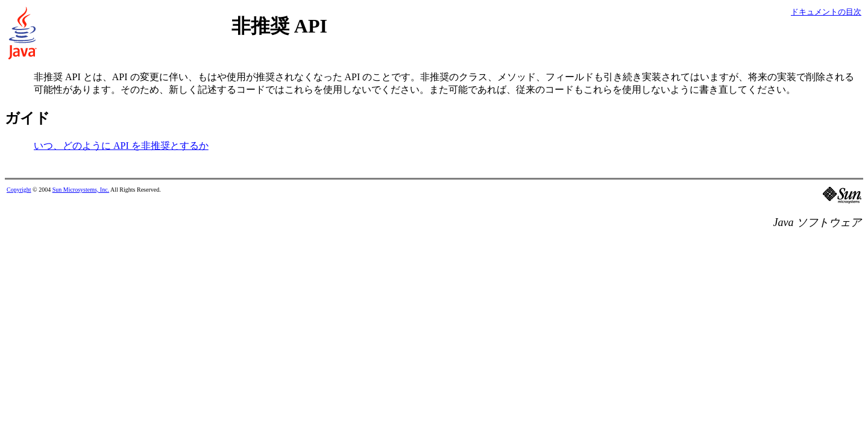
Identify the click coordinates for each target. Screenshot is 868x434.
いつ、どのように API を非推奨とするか (121, 146)
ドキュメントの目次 (826, 12)
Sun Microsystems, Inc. (81, 190)
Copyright (19, 190)
